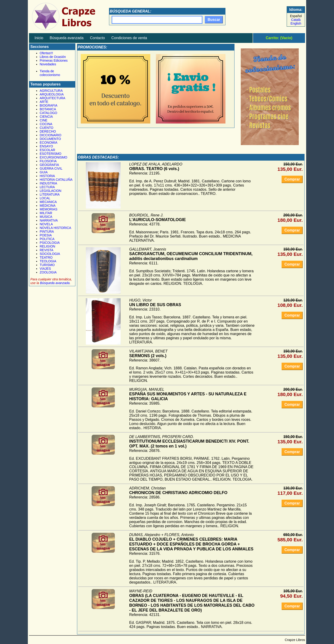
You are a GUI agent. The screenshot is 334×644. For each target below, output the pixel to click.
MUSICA (46, 217)
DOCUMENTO (50, 139)
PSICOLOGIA (50, 243)
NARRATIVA (49, 220)
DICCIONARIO (50, 135)
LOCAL (45, 198)
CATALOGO (48, 113)
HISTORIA (47, 176)
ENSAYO (46, 146)
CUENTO (47, 128)
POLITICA (47, 239)
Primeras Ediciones (54, 60)
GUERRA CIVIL (51, 168)
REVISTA (47, 250)
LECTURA (47, 187)
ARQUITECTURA (52, 98)
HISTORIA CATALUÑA (56, 180)
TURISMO (47, 265)
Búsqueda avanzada (67, 38)
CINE (43, 120)
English (296, 23)
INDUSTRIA (48, 183)
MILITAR (46, 213)
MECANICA (48, 202)
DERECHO (48, 131)
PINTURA (47, 232)
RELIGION (47, 246)
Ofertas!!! (46, 53)
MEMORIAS (48, 209)
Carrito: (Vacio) (279, 38)
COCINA (46, 124)
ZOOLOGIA (48, 272)
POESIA (46, 235)
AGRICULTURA (51, 91)
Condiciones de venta (129, 38)
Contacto (97, 38)
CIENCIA (46, 117)
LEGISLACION (50, 191)
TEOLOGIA (48, 261)
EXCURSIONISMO (53, 157)
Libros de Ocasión (53, 57)
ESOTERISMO (50, 154)
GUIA (44, 172)
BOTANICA (48, 109)
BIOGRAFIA (48, 105)
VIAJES (45, 269)
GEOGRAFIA (49, 165)
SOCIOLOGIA (50, 254)
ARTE (44, 102)
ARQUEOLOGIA (52, 94)
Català (296, 20)
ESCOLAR (47, 150)
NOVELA (46, 224)
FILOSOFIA (48, 161)
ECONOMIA (48, 143)
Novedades (48, 64)
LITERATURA (50, 194)
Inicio (39, 38)
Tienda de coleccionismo (50, 73)
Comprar (292, 179)
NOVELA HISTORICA (55, 228)
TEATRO (46, 257)
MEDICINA (48, 206)
